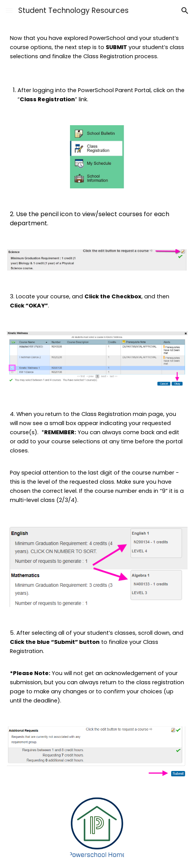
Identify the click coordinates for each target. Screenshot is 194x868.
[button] (9, 10)
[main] (97, 47)
